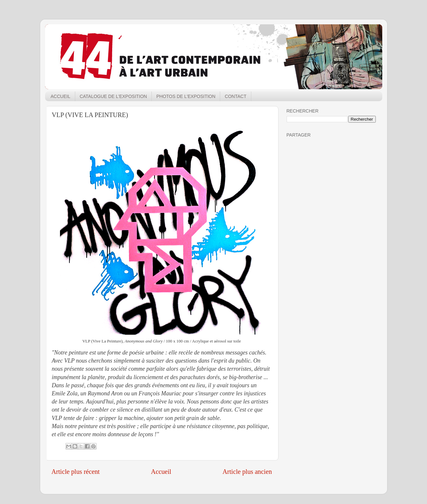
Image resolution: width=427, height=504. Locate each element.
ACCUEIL (60, 96)
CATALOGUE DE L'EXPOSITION (113, 96)
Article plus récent (76, 472)
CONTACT (236, 96)
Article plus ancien (247, 472)
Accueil (161, 472)
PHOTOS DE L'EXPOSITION (186, 96)
